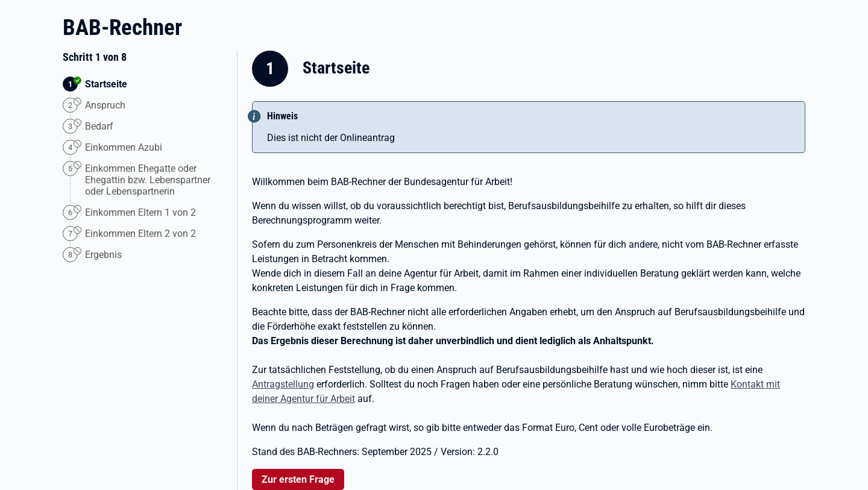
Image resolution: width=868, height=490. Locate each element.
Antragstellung (283, 384)
